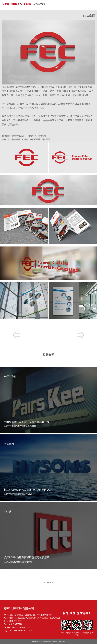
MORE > (48, 583)
